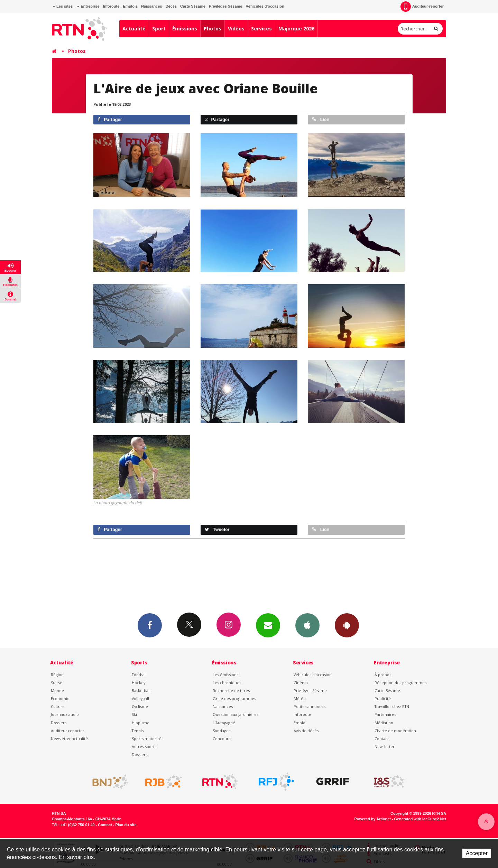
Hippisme (141, 723)
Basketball (141, 690)
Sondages (222, 731)
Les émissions (225, 675)
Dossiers (59, 723)
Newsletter (385, 746)
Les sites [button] (63, 6)
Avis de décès (306, 731)
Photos (213, 29)
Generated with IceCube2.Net (420, 819)
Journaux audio (65, 714)
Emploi (300, 723)
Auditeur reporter (68, 731)
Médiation (384, 723)
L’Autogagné (224, 723)
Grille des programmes (234, 698)
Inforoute (111, 6)
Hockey (139, 683)
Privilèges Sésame (226, 6)
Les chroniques (227, 683)
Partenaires (385, 714)
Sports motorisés (147, 739)
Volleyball (140, 698)
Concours (222, 739)
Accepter (477, 853)
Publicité (383, 698)
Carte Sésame (193, 6)
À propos (383, 675)
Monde (57, 690)
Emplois (130, 6)
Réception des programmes (400, 683)
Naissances (152, 6)
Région (57, 675)
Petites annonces (310, 706)
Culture (58, 706)
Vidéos (236, 29)
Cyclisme (140, 706)
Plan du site (126, 825)
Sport (159, 29)
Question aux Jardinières (236, 714)
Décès (171, 6)
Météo (300, 698)
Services (261, 29)
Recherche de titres (231, 690)
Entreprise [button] (88, 6)
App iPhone (307, 625)
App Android (347, 625)
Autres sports (144, 746)
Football (139, 675)
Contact (382, 739)
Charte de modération (395, 731)
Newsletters (268, 625)
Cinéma (301, 683)
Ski (134, 714)
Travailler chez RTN (392, 706)
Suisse (57, 683)
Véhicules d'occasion (265, 6)
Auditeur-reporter (422, 7)
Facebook (150, 625)
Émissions (185, 29)
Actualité (134, 29)
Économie (60, 698)
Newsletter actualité (69, 739)
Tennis (138, 731)
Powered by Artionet (373, 819)
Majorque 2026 (296, 29)
